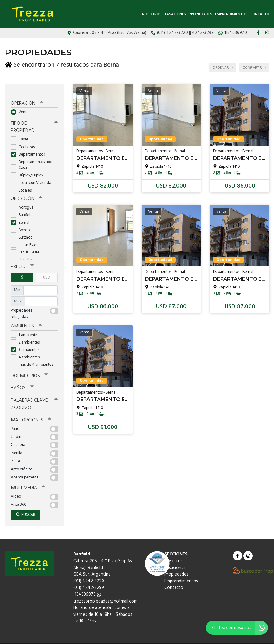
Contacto (260, 14)
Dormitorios (29, 367)
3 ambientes (27, 341)
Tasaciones (175, 14)
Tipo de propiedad (34, 120)
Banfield (24, 207)
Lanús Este (25, 237)
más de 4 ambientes (34, 356)
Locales (23, 183)
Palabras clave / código (34, 395)
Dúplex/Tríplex (29, 168)
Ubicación (26, 191)
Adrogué (24, 200)
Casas (22, 132)
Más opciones (31, 411)
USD (46, 269)
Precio (22, 259)
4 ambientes (27, 349)
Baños (22, 379)
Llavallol (24, 252)
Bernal (22, 215)
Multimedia (27, 478)
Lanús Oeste (27, 245)
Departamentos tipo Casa (32, 157)
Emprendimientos (231, 14)
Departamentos (30, 147)
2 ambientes (27, 334)
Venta (22, 105)
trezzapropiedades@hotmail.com (105, 591)
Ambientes (26, 318)
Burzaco (24, 229)
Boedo (22, 222)
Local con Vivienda (33, 175)
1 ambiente (26, 326)
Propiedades (200, 14)
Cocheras (25, 139)
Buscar (26, 505)
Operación (27, 97)
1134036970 (87, 584)
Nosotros (152, 14)
